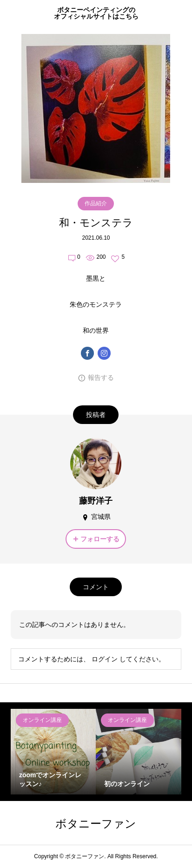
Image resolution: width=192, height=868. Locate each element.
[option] (53, 752)
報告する (101, 377)
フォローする (100, 539)
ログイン (105, 659)
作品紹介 (96, 203)
